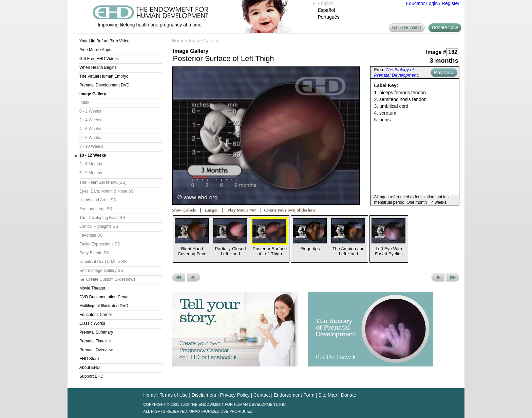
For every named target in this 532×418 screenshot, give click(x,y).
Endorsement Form (294, 395)
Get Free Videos (407, 27)
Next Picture (438, 277)
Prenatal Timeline (95, 341)
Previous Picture (194, 277)
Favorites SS (91, 235)
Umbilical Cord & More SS (103, 262)
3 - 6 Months (91, 164)
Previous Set (179, 277)
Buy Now (444, 72)
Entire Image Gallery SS (101, 271)
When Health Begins (98, 67)
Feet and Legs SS (96, 209)
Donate (349, 395)
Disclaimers (204, 395)
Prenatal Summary (96, 332)
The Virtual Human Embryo (104, 76)
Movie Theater (92, 288)
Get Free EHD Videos (99, 59)
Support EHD (91, 376)
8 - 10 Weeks (91, 146)
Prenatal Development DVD (104, 85)
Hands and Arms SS (98, 200)
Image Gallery (93, 94)
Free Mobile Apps (95, 50)
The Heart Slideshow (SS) (103, 182)
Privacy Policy (235, 395)
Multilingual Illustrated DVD (104, 306)
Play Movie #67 (242, 210)
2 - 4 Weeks (90, 120)
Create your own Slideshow (290, 210)
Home (178, 41)
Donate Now (445, 27)
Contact (262, 395)
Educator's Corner (96, 315)
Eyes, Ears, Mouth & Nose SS (107, 191)
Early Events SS (94, 253)
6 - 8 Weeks (90, 138)
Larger (212, 210)
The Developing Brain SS (102, 218)
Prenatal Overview (96, 350)
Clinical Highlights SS (99, 226)
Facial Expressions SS (100, 244)
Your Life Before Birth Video (104, 41)
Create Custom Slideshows (111, 279)
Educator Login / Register (433, 3)
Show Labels (184, 210)
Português (329, 17)
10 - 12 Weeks (93, 155)
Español (327, 10)
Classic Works (92, 323)
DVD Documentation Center (105, 297)
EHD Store (89, 359)
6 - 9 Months (91, 173)
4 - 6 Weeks (90, 129)
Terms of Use (174, 395)
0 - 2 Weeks (90, 111)
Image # (436, 52)
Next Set (453, 277)
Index (84, 102)
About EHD (90, 367)
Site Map (328, 395)
